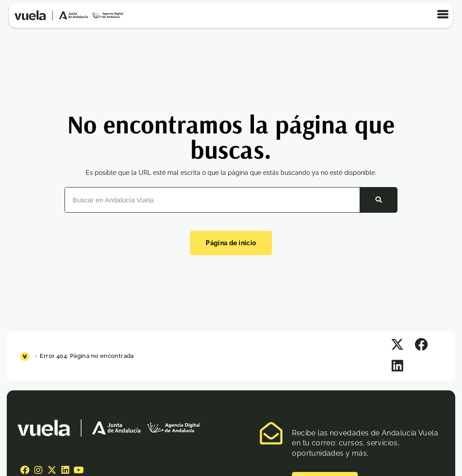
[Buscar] (378, 200)
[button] (397, 345)
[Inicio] (26, 356)
